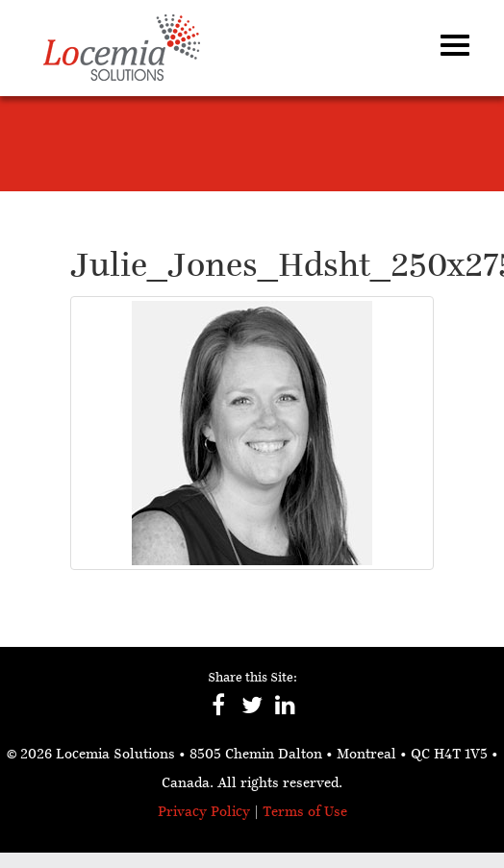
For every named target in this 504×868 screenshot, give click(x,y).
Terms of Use (305, 813)
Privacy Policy (204, 813)
